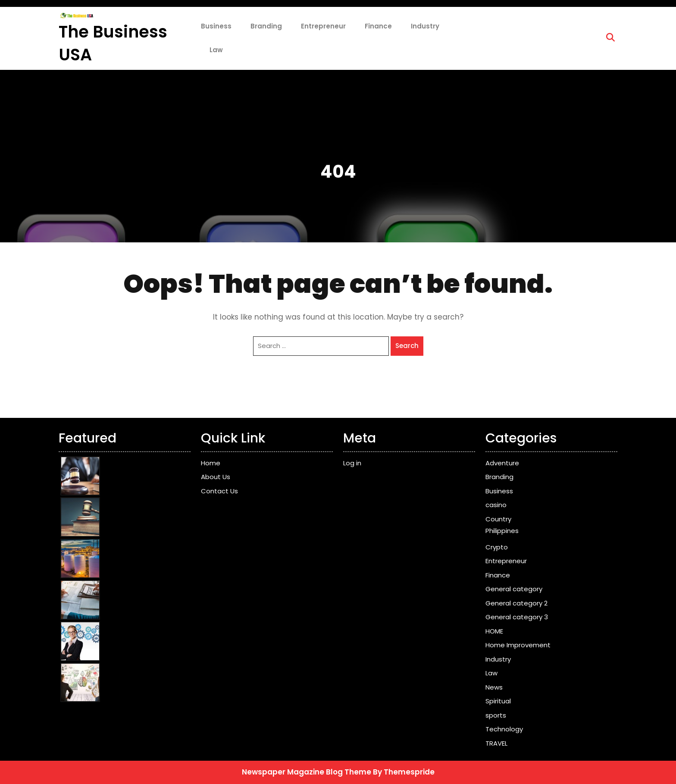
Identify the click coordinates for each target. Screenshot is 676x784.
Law (216, 50)
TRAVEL (496, 743)
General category (514, 589)
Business (216, 26)
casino (496, 505)
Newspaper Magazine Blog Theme (307, 772)
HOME (494, 631)
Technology (504, 729)
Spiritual (498, 701)
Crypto (497, 547)
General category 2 (516, 603)
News (494, 687)
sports (496, 715)
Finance (378, 26)
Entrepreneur (323, 26)
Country (498, 519)
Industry (425, 26)
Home (211, 463)
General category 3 (517, 617)
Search (407, 346)
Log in (352, 463)
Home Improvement (518, 645)
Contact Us (219, 491)
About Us (216, 477)
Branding (266, 26)
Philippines (502, 531)
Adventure (502, 463)
